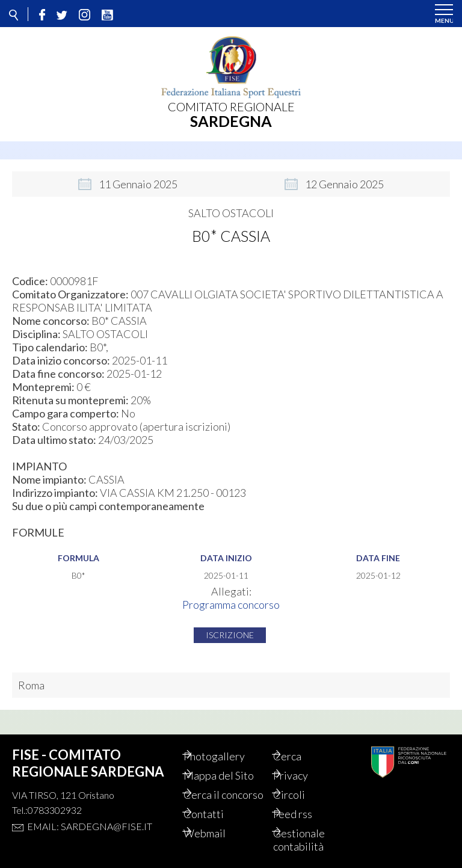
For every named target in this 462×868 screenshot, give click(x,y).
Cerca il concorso (218, 788)
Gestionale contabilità (313, 840)
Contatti (217, 814)
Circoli (303, 781)
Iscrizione (230, 628)
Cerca (301, 743)
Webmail (218, 833)
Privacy (304, 762)
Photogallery (228, 743)
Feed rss (306, 814)
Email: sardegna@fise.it (90, 813)
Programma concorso (231, 598)
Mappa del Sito (233, 762)
